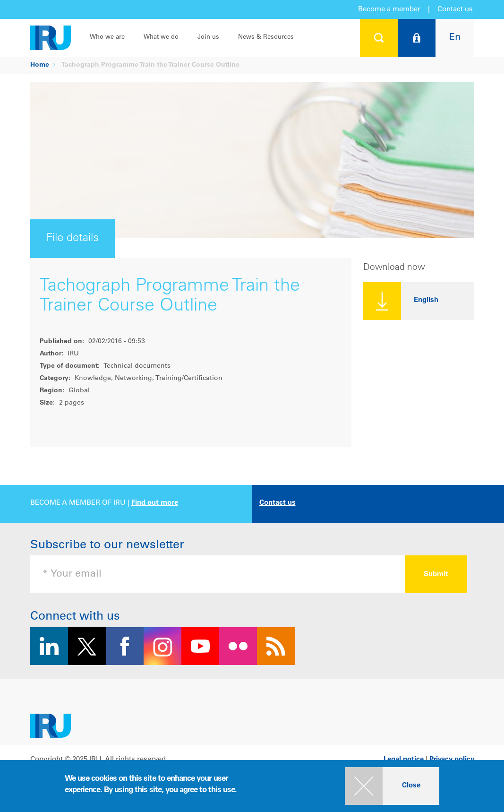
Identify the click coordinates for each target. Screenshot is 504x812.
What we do (161, 38)
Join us (208, 38)
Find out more (155, 503)
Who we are (107, 38)
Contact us (455, 10)
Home (40, 65)
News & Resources (266, 38)
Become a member (389, 10)
